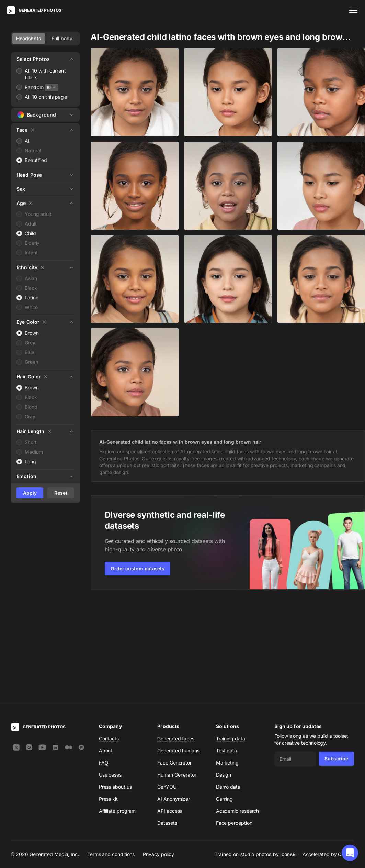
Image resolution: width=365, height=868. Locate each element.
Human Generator (177, 674)
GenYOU (167, 686)
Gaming (225, 698)
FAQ (104, 662)
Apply (30, 493)
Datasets (167, 722)
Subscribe (336, 658)
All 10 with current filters (45, 74)
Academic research (238, 710)
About (106, 650)
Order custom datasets (138, 568)
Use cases (110, 674)
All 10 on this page (46, 97)
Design (224, 674)
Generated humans (178, 650)
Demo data (228, 686)
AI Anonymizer (174, 698)
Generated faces (176, 638)
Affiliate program (117, 710)
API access (170, 710)
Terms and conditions (111, 754)
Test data (226, 650)
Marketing (227, 662)
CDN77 (346, 754)
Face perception (234, 722)
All (27, 141)
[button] (350, 853)
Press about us (115, 686)
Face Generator (174, 662)
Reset (61, 493)
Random (34, 87)
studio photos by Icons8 (268, 754)
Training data (231, 638)
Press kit (108, 698)
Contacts (109, 638)
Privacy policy (158, 754)
